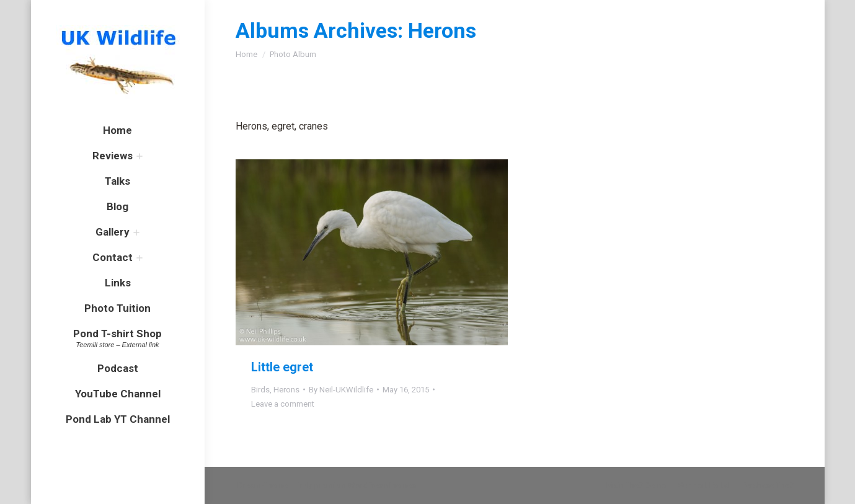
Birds (260, 390)
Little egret (282, 367)
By (341, 390)
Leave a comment (283, 404)
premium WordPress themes (365, 485)
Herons (286, 390)
